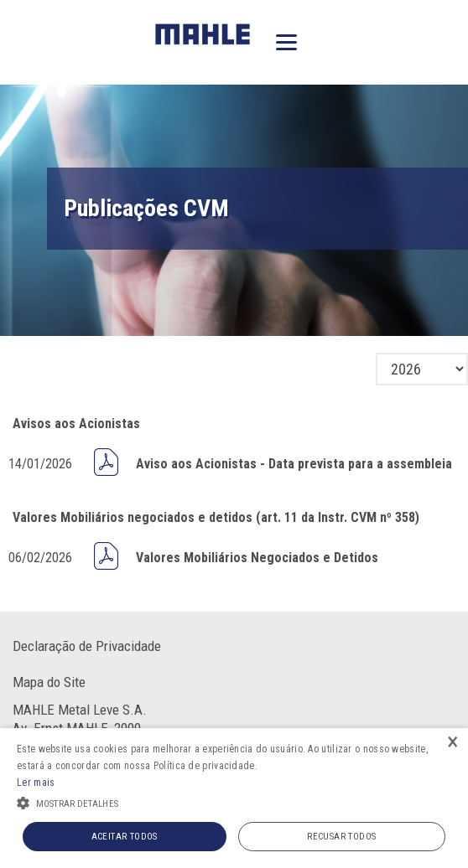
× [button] (453, 743)
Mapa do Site (49, 682)
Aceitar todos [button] (125, 837)
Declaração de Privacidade (87, 646)
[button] (234, 802)
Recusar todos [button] (341, 837)
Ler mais (36, 783)
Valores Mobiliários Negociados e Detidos (257, 558)
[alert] (234, 798)
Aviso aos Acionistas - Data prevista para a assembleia (294, 464)
